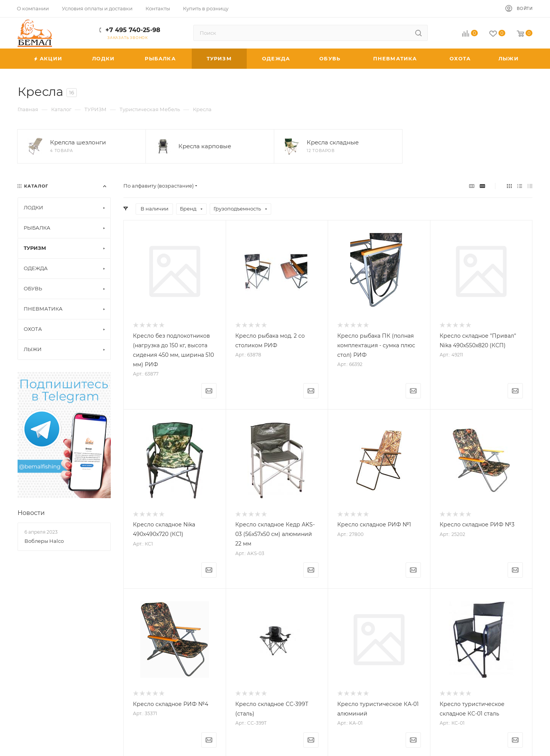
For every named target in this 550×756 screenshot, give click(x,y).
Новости (31, 513)
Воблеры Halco (44, 541)
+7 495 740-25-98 (133, 30)
